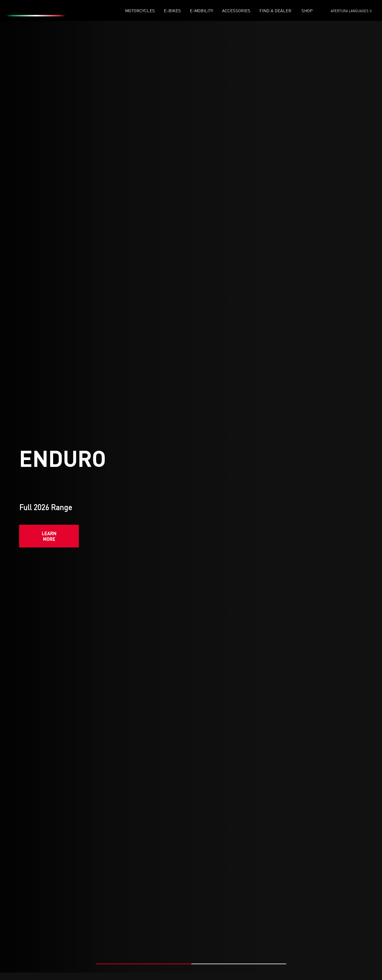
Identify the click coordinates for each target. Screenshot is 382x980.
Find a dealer (275, 11)
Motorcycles (140, 11)
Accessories (236, 11)
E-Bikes (172, 11)
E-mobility (201, 11)
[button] (143, 961)
